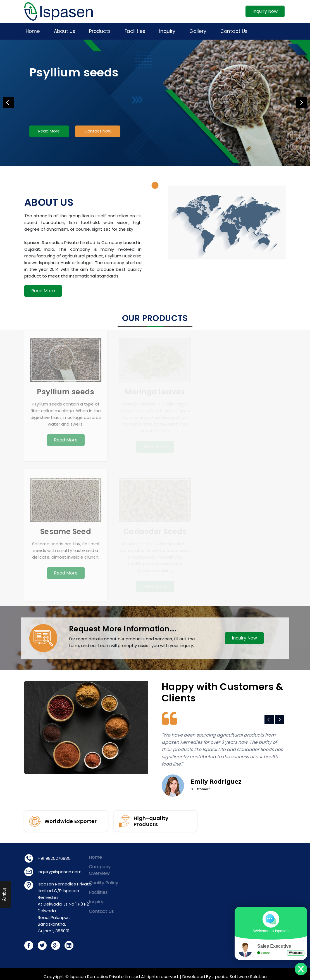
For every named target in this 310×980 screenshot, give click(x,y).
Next (302, 103)
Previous (8, 103)
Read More (50, 132)
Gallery (198, 31)
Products (100, 31)
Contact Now (102, 132)
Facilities (135, 31)
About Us (65, 31)
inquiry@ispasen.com (48, 872)
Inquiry (167, 31)
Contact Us (234, 31)
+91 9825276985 (42, 858)
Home (33, 31)
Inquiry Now (265, 11)
